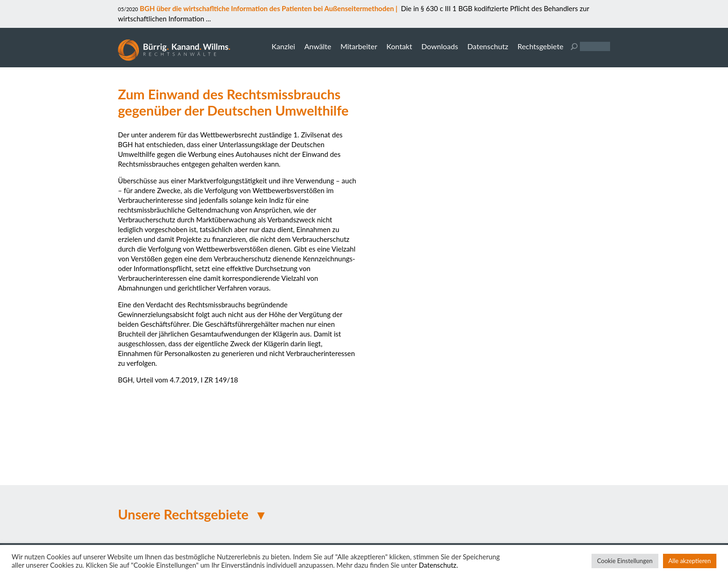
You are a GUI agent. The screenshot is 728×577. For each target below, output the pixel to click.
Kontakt (399, 46)
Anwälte (318, 46)
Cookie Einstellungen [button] (625, 561)
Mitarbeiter (359, 46)
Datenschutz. (438, 565)
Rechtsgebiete (540, 46)
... (208, 19)
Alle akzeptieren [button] (690, 561)
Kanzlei (283, 46)
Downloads (439, 46)
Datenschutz (487, 46)
